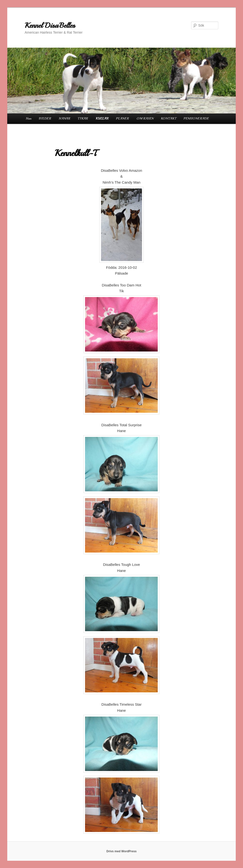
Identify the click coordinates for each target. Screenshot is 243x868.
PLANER (122, 119)
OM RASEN (145, 119)
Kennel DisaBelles (50, 25)
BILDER (45, 119)
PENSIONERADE (196, 119)
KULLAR (102, 119)
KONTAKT (168, 119)
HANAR (65, 119)
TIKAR (83, 119)
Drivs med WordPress (121, 851)
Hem (29, 119)
